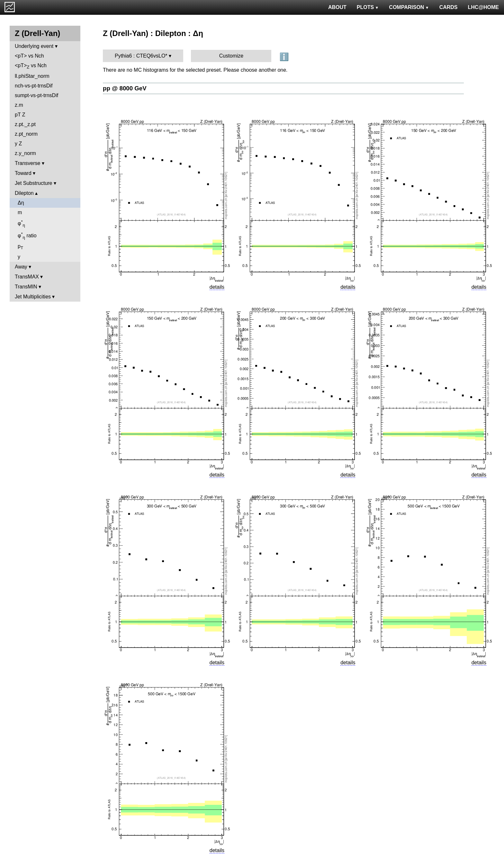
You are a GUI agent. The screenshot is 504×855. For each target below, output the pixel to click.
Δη (21, 203)
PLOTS (368, 7)
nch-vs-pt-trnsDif (34, 86)
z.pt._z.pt (25, 124)
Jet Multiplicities (33, 297)
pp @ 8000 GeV (125, 88)
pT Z (20, 115)
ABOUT (337, 7)
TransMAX (27, 277)
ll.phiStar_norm (32, 76)
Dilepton (24, 193)
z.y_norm (25, 153)
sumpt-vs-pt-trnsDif (36, 95)
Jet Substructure (34, 183)
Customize (231, 56)
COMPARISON (409, 7)
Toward (23, 173)
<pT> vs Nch (29, 56)
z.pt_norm (26, 134)
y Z (18, 144)
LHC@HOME (483, 7)
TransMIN (26, 287)
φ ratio (27, 236)
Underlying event (34, 46)
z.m (19, 105)
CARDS (449, 7)
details (217, 287)
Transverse (27, 163)
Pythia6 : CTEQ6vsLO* (141, 56)
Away (21, 267)
